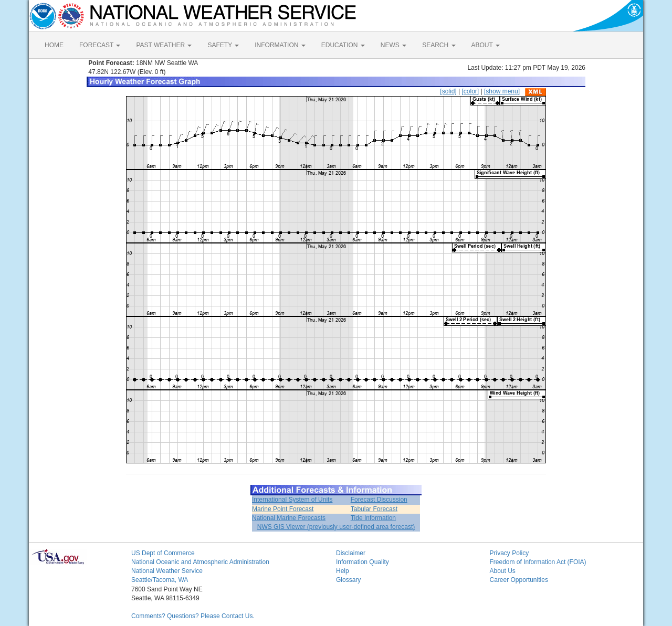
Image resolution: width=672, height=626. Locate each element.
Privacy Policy (510, 553)
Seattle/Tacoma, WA (160, 580)
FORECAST (100, 45)
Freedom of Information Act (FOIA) (538, 562)
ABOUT (486, 45)
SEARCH (439, 45)
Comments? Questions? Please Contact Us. (193, 616)
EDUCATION (343, 45)
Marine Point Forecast (283, 509)
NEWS (393, 45)
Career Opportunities (519, 580)
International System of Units (292, 500)
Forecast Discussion (379, 500)
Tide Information (373, 518)
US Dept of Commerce (163, 553)
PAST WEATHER (164, 45)
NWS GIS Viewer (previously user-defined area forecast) (336, 527)
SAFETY (223, 45)
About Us (503, 571)
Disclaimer (351, 553)
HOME (54, 45)
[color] (470, 91)
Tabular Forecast (374, 509)
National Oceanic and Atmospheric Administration (200, 562)
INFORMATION (280, 45)
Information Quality (363, 562)
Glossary (348, 580)
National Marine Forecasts (289, 518)
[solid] (448, 91)
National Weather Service (167, 571)
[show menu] (502, 91)
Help (343, 571)
